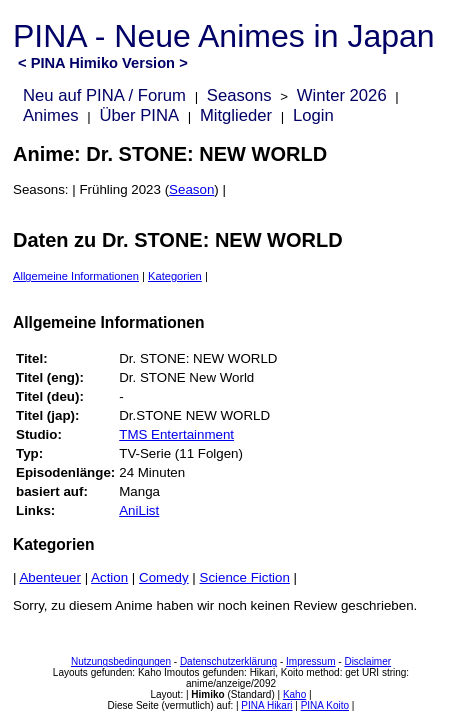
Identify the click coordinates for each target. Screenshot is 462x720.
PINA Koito (325, 705)
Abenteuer (50, 577)
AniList (139, 510)
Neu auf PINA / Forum (104, 95)
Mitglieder (236, 115)
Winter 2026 (342, 95)
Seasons (239, 95)
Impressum (310, 661)
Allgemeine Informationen (76, 276)
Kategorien (175, 276)
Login (313, 115)
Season (191, 189)
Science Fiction (245, 577)
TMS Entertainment (176, 434)
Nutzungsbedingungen (121, 661)
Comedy (164, 577)
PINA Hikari (266, 705)
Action (109, 577)
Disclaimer (367, 661)
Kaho (294, 694)
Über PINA (139, 115)
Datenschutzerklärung (228, 661)
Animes (51, 115)
